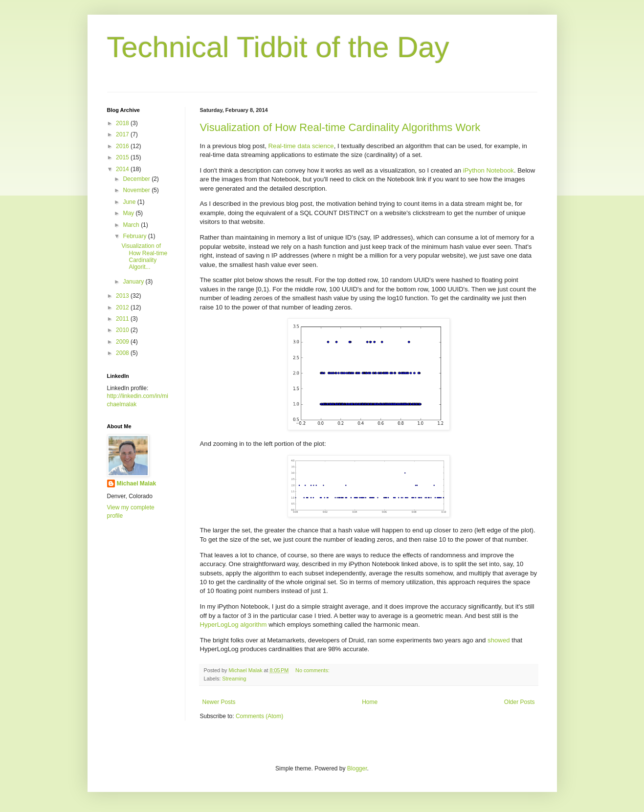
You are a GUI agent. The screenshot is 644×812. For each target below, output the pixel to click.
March (132, 225)
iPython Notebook (489, 170)
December (137, 179)
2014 (123, 169)
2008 (123, 353)
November (137, 190)
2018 (123, 123)
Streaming (234, 679)
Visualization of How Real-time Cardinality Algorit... (144, 256)
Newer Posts (219, 702)
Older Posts (520, 702)
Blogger (357, 768)
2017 (123, 134)
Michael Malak (137, 483)
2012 (123, 307)
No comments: (313, 670)
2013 (123, 296)
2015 (123, 157)
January (134, 282)
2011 (123, 319)
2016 (123, 146)
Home (370, 702)
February (135, 236)
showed (499, 640)
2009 (123, 342)
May (129, 213)
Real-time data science (301, 146)
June (130, 202)
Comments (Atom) (259, 716)
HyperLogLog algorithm (233, 625)
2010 (123, 330)
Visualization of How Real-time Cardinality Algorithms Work (340, 127)
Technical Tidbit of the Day (278, 47)
